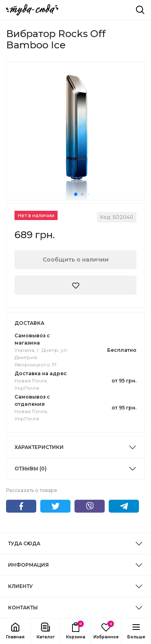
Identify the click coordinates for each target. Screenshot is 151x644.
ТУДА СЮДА (24, 543)
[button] (45, 631)
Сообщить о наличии (76, 260)
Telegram (124, 506)
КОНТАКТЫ (23, 608)
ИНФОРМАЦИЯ (28, 565)
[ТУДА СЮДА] (32, 10)
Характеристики (39, 447)
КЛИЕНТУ (20, 586)
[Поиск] (140, 10)
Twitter (55, 506)
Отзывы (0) (31, 468)
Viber (90, 506)
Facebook (21, 506)
